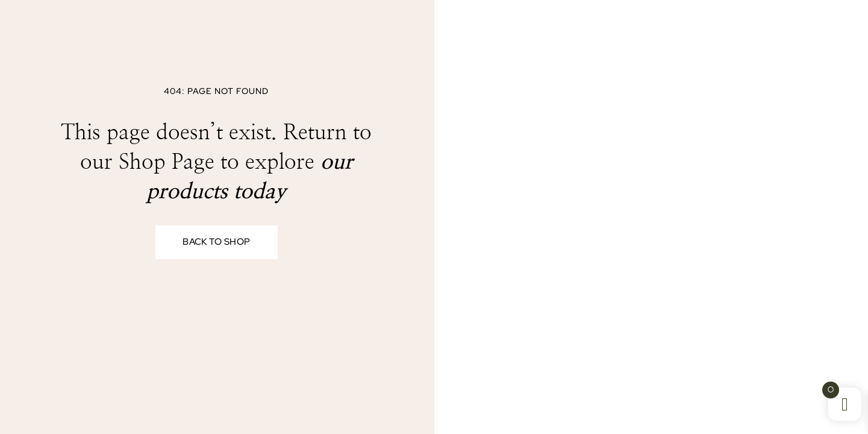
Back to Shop (216, 243)
